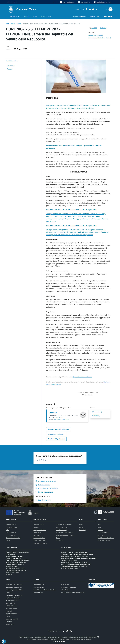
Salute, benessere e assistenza (65, 533)
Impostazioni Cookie (11, 614)
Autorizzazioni (37, 535)
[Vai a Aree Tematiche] (84, 2)
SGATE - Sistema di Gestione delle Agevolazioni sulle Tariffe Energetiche (81, 592)
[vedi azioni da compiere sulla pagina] (102, 28)
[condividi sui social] (93, 28)
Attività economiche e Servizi (106, 538)
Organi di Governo (11, 525)
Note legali (9, 611)
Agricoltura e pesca (39, 525)
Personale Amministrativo (13, 538)
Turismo (58, 538)
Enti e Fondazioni (11, 535)
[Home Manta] (22, 9)
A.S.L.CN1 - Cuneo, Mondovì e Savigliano (45, 590)
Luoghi (99, 527)
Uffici (7, 530)
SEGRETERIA (53, 413)
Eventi (99, 525)
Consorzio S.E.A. (65, 584)
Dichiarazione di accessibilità (14, 587)
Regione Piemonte (39, 584)
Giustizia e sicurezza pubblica (64, 525)
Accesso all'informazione (79, 17)
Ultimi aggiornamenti (12, 619)
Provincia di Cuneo (39, 587)
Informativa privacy (11, 608)
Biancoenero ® (67, 639)
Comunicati (82, 530)
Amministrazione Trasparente (14, 584)
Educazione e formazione (40, 543)
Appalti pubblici (38, 533)
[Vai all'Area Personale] (102, 2)
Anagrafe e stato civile (40, 530)
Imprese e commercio (62, 527)
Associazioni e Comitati (104, 541)
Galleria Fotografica (103, 533)
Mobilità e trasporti (61, 530)
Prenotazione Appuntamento (14, 595)
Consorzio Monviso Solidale (68, 587)
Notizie (19, 24)
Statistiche (9, 622)
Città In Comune (92, 637)
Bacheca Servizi (10, 603)
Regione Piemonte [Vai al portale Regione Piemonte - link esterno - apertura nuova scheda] (12, 2)
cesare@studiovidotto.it (71, 568)
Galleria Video (101, 535)
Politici (8, 541)
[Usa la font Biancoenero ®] (67, 2)
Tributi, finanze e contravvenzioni (65, 535)
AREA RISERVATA (59, 641)
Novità (13, 24)
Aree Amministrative (12, 527)
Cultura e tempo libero (40, 541)
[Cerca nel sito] (110, 9)
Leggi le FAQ (9, 592)
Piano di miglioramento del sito (14, 590)
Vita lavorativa (60, 541)
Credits (8, 616)
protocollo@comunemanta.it (18, 562)
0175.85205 (59, 418)
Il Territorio (101, 530)
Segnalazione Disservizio (13, 598)
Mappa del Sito (10, 624)
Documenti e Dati (11, 533)
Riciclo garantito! (38, 592)
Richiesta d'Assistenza (12, 600)
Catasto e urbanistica (39, 538)
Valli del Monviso (65, 590)
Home (8, 24)
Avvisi (81, 527)
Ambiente (36, 527)
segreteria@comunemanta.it (61, 419)
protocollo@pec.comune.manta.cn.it (19, 560)
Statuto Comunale (11, 606)
